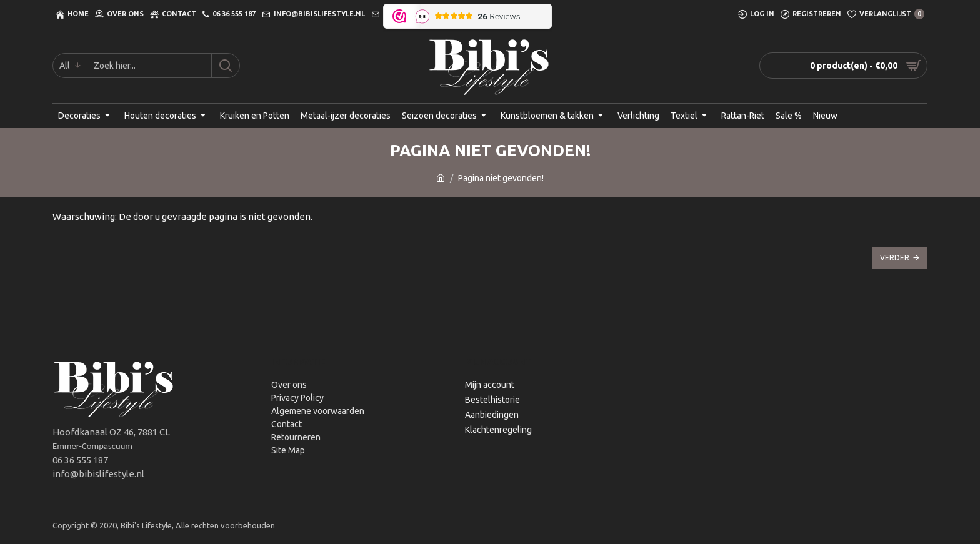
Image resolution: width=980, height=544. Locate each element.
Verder (895, 258)
